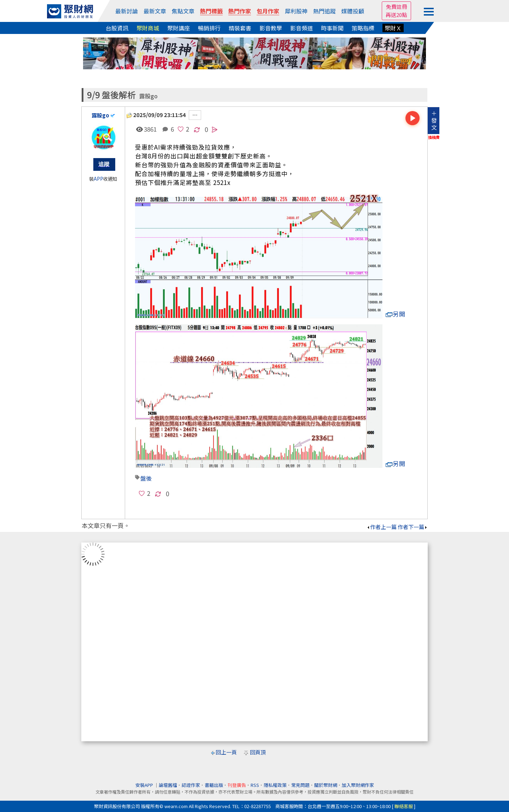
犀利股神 (296, 11)
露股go (148, 96)
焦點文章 (183, 11)
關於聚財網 (326, 785)
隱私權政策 (275, 785)
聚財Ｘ (393, 28)
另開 (396, 314)
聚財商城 (148, 28)
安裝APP (145, 785)
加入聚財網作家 (358, 785)
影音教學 (271, 28)
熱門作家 (240, 11)
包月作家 (268, 11)
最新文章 (155, 11)
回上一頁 (226, 752)
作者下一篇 (413, 527)
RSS (255, 785)
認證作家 (191, 785)
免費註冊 (397, 7)
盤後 (146, 478)
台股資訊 (117, 28)
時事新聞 (332, 28)
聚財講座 (179, 28)
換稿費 (434, 137)
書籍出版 (214, 785)
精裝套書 (240, 28)
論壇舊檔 (168, 785)
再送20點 (396, 15)
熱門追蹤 (324, 11)
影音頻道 (302, 28)
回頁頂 (258, 752)
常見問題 (300, 785)
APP (98, 179)
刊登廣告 (237, 785)
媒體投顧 (353, 11)
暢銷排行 (209, 28)
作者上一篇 (382, 527)
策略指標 (363, 28)
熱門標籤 (211, 11)
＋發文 (434, 120)
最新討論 (127, 11)
